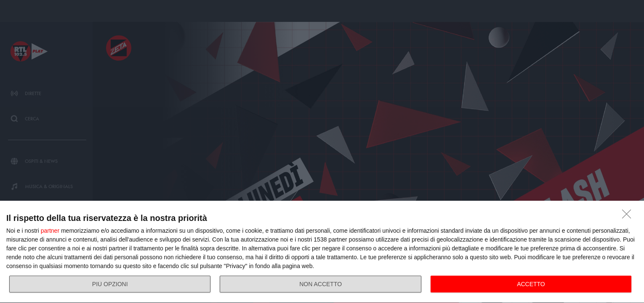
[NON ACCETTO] (629, 216)
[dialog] (322, 252)
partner (50, 231)
